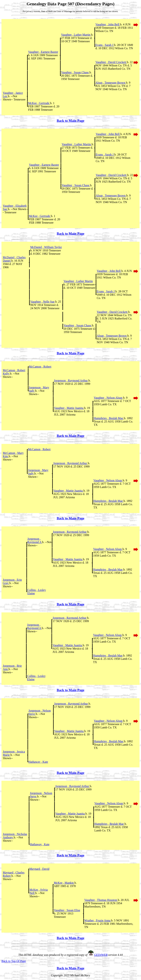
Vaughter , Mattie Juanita (69, 408)
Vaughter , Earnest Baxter (43, 52)
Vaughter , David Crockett (111, 62)
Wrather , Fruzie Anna (98, 920)
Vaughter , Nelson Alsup (108, 398)
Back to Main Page (70, 121)
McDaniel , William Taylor (46, 247)
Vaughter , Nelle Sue (43, 302)
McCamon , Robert (40, 367)
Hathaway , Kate (38, 762)
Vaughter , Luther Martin (76, 35)
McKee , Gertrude (39, 103)
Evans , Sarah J (105, 45)
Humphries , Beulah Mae (109, 418)
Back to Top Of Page (14, 961)
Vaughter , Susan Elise (67, 910)
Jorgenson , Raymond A (35, 540)
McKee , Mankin (64, 883)
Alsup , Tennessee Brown (111, 83)
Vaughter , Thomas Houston (101, 900)
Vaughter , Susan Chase (75, 72)
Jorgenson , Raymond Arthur (71, 380)
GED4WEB (101, 955)
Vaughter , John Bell (108, 24)
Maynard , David (39, 869)
